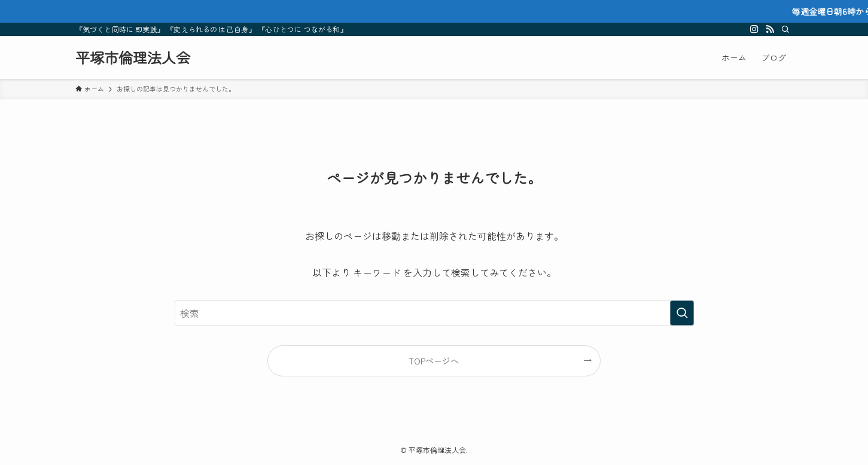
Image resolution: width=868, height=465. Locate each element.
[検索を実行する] (682, 313)
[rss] (770, 29)
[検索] (785, 29)
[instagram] (754, 29)
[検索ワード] (434, 313)
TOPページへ (434, 361)
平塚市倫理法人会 (133, 57)
